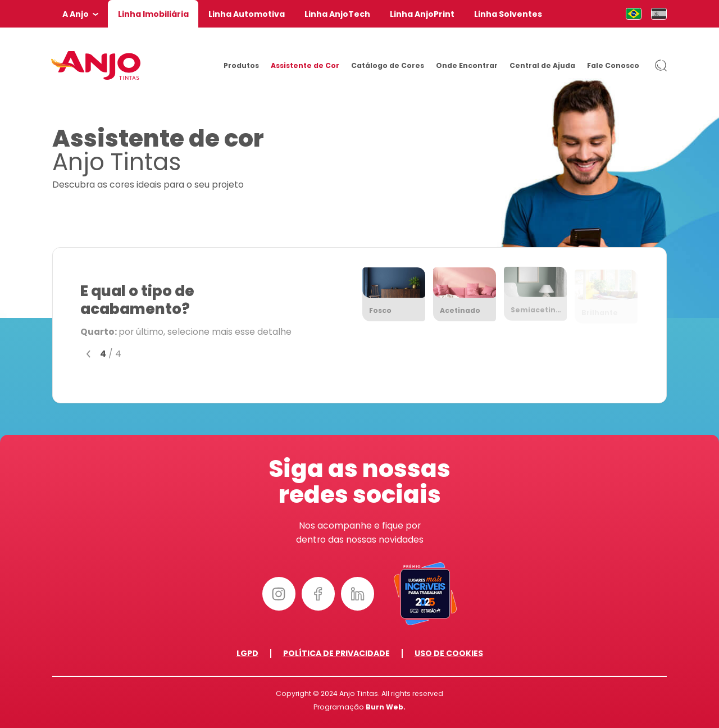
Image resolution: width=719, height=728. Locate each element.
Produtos (241, 65)
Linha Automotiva (247, 14)
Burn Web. (386, 707)
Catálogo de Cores (388, 65)
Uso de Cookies (449, 653)
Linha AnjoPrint (422, 14)
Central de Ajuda (542, 65)
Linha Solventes (508, 14)
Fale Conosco (613, 65)
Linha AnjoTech (337, 14)
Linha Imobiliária (153, 14)
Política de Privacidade (336, 653)
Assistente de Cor (305, 65)
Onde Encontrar (467, 65)
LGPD (247, 653)
